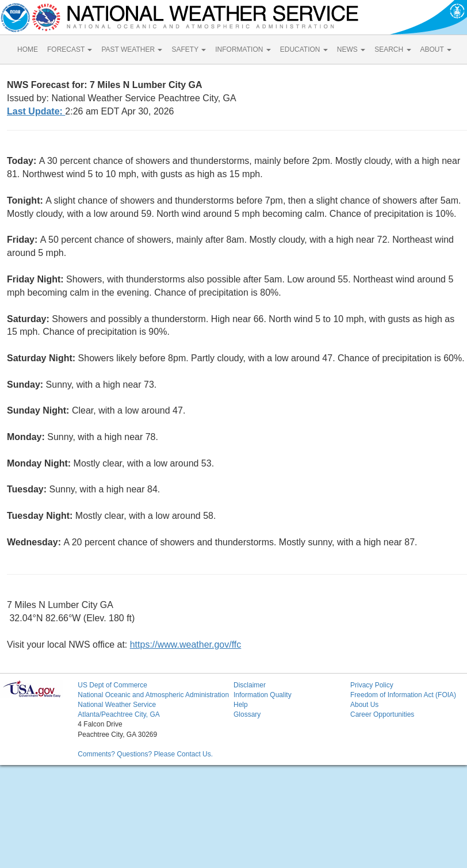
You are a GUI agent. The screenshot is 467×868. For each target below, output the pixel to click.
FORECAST (70, 49)
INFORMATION (243, 49)
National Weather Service (117, 705)
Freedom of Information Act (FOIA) (403, 695)
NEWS (351, 49)
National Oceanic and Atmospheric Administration (153, 695)
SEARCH (393, 49)
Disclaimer (250, 685)
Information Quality (263, 695)
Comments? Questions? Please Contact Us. (145, 754)
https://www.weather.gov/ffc (186, 645)
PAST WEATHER (132, 49)
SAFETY (189, 49)
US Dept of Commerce (112, 685)
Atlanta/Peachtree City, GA (119, 714)
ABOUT (436, 49)
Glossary (247, 714)
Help (241, 705)
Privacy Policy (372, 685)
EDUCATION (304, 49)
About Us (364, 705)
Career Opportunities (382, 714)
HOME (28, 49)
